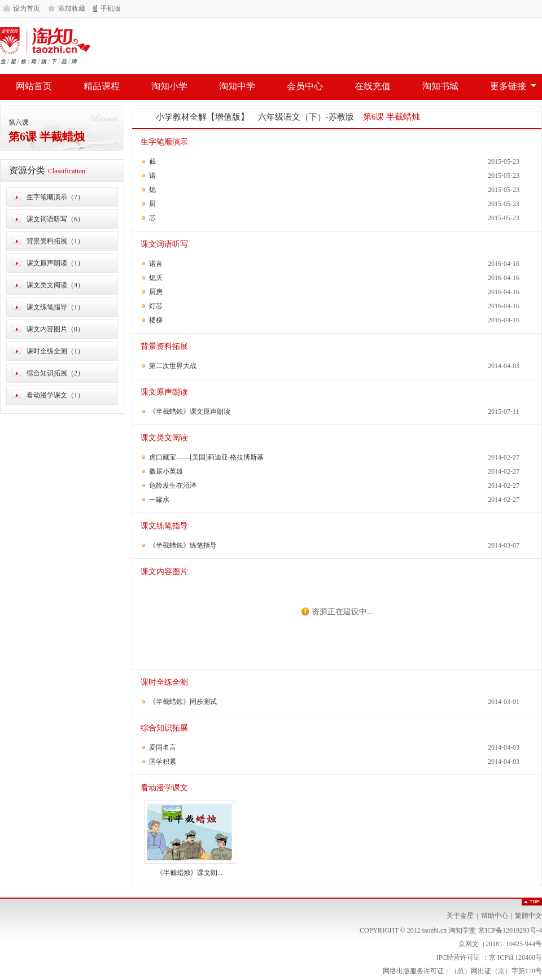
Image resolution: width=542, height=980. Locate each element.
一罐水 (159, 500)
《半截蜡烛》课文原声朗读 (190, 412)
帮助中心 (495, 916)
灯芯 (156, 306)
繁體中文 (528, 916)
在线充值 (373, 86)
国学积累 (163, 762)
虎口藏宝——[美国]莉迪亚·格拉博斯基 (206, 457)
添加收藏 (72, 8)
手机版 (111, 8)
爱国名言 (163, 747)
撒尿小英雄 (166, 471)
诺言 (156, 264)
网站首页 (34, 86)
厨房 (156, 292)
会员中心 (305, 86)
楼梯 (156, 320)
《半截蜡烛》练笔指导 (183, 545)
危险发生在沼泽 (173, 485)
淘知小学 (169, 86)
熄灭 (156, 278)
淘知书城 (440, 86)
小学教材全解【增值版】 (202, 117)
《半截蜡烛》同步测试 (183, 702)
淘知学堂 (45, 46)
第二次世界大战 (173, 366)
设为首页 (27, 8)
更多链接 (508, 86)
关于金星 (460, 916)
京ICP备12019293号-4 (510, 930)
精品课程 (102, 86)
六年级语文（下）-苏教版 (306, 117)
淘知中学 (237, 86)
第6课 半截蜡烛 (47, 137)
